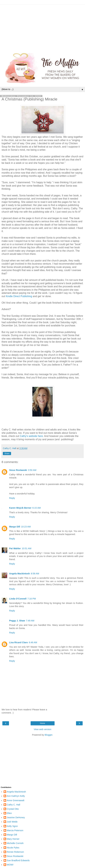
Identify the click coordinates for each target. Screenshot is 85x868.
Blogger (48, 735)
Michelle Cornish (15, 843)
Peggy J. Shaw (17, 621)
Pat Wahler (15, 548)
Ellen (9, 813)
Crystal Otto (13, 809)
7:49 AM (30, 621)
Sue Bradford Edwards (18, 860)
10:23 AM (26, 527)
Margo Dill (15, 527)
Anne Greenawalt (16, 800)
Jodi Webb (12, 822)
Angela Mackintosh (19, 574)
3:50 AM (32, 470)
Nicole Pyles (13, 848)
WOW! (10, 865)
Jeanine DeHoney (16, 817)
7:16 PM (32, 599)
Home (42, 723)
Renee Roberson (15, 852)
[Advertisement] (42, 27)
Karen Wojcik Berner (20, 508)
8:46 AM (33, 642)
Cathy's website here (31, 436)
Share (7, 454)
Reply (12, 498)
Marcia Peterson (15, 830)
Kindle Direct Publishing (19, 296)
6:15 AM (37, 508)
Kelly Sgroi (12, 826)
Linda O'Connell (18, 599)
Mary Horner (13, 839)
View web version (43, 729)
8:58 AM (35, 574)
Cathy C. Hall (13, 805)
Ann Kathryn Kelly (16, 796)
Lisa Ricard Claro (18, 642)
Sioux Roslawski (18, 470)
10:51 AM (27, 548)
